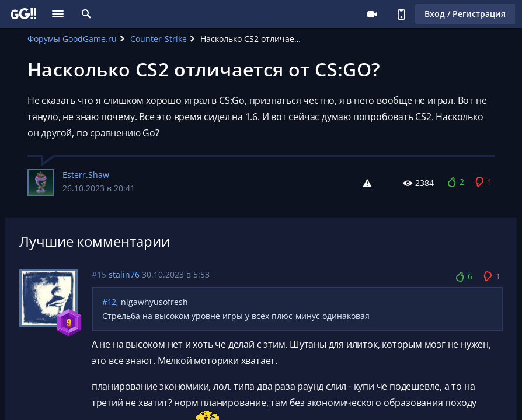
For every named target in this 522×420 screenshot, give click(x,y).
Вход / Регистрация (465, 14)
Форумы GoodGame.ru (72, 39)
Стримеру (372, 14)
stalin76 (124, 274)
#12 (109, 302)
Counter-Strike (159, 39)
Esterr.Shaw (86, 175)
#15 (99, 274)
